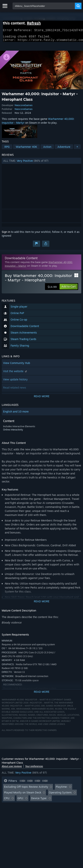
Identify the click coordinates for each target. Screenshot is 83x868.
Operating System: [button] (60, 795)
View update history (15, 382)
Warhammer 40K (26, 149)
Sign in (6, 234)
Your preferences (34, 769)
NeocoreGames (24, 107)
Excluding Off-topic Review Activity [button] (26, 789)
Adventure (64, 149)
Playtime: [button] (62, 789)
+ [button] (77, 149)
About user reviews (12, 769)
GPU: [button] (21, 800)
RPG (7, 149)
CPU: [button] (7, 800)
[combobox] (44, 6)
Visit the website (15, 373)
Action (47, 149)
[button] (42, 163)
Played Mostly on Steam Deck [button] (23, 795)
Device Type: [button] (39, 800)
